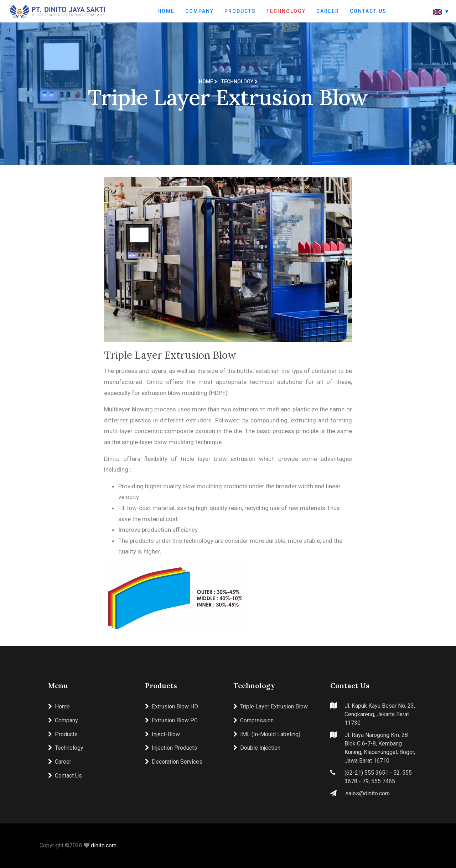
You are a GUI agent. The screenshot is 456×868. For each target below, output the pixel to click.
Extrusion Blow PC (171, 720)
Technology (286, 11)
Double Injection (257, 748)
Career (328, 11)
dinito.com (104, 845)
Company (199, 11)
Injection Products (171, 748)
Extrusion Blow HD (172, 706)
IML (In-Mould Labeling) (267, 734)
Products (240, 11)
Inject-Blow (162, 734)
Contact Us (368, 11)
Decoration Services (174, 762)
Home (166, 11)
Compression (253, 720)
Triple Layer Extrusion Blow (271, 706)
